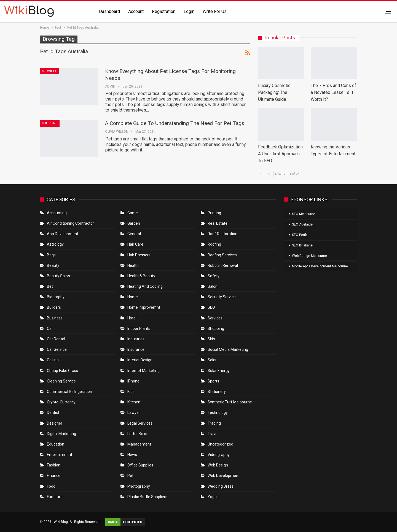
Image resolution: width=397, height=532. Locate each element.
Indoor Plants (139, 329)
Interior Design (140, 360)
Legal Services (140, 423)
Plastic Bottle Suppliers (147, 497)
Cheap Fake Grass (62, 371)
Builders (54, 307)
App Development (63, 234)
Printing (214, 213)
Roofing (214, 244)
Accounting (57, 213)
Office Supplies (140, 465)
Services (49, 71)
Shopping (50, 123)
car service (57, 349)
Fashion (54, 465)
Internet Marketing (143, 371)
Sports (213, 381)
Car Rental (56, 339)
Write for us (215, 11)
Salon (213, 286)
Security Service (222, 297)
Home (133, 297)
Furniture (55, 497)
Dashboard (109, 11)
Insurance (136, 349)
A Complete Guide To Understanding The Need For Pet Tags (175, 123)
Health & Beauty (141, 276)
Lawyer (134, 412)
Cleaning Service (61, 381)
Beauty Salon (58, 276)
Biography (56, 297)
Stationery (217, 392)
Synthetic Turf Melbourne (230, 402)
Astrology (55, 244)
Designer (55, 423)
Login (189, 11)
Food (51, 486)
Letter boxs (137, 434)
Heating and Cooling (145, 286)
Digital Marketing (61, 434)
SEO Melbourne (304, 214)
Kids (131, 392)
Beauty (53, 265)
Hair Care (135, 244)
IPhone (133, 381)
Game (133, 213)
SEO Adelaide (302, 224)
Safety (214, 276)
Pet (130, 476)
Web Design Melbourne (309, 256)
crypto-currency (61, 402)
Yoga (212, 497)
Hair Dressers (139, 255)
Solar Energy (219, 371)
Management (139, 444)
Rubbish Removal (223, 265)
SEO (211, 307)
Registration (164, 11)
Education (56, 444)
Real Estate (218, 223)
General (134, 234)
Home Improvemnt (144, 307)
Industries (136, 339)
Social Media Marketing (228, 349)
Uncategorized (220, 444)
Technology (218, 412)
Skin (211, 339)
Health (133, 265)
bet (50, 286)
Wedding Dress (221, 486)
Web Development (224, 476)
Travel (213, 434)
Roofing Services (222, 255)
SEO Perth (300, 235)
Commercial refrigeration (69, 392)
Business (55, 318)
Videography (219, 455)
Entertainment (60, 455)
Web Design (218, 465)
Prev (265, 174)
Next (280, 174)
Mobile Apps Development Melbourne (320, 266)
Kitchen (134, 402)
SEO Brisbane (302, 245)
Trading (214, 423)
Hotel (132, 318)
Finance (54, 476)
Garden (134, 223)
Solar (212, 360)
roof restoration (222, 234)
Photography (139, 486)
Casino (53, 360)
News (132, 455)
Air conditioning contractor (70, 223)
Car (50, 329)
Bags (51, 255)
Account (136, 11)
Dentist (53, 412)
